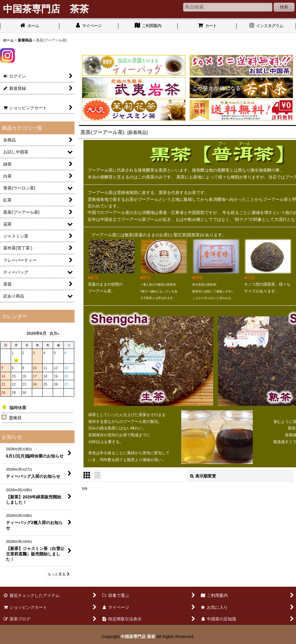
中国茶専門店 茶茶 (138, 637)
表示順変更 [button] (203, 476)
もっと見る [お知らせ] (59, 574)
